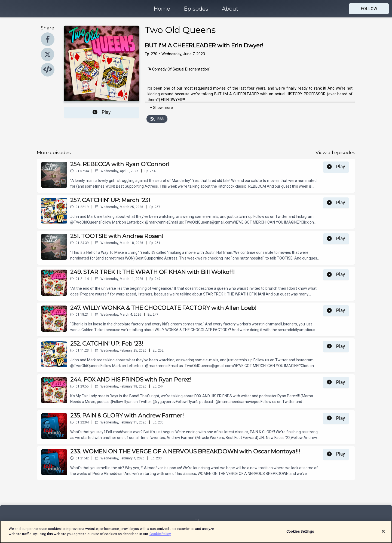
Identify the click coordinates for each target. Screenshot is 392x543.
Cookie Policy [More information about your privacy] (160, 537)
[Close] (383, 535)
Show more (161, 108)
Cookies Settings (300, 534)
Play (102, 112)
